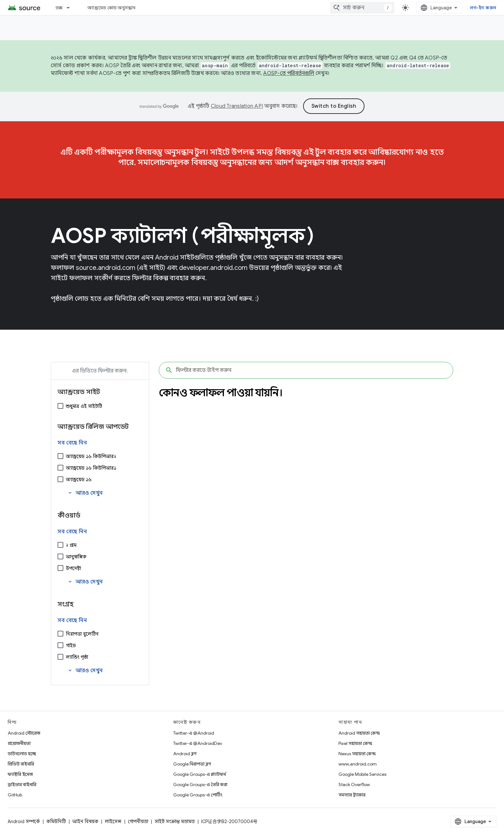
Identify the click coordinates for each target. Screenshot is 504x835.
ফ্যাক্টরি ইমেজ (20, 774)
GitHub (15, 795)
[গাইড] (60, 645)
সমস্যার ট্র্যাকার (352, 795)
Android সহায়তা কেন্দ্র (359, 733)
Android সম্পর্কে (24, 821)
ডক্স (59, 8)
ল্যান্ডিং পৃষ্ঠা (77, 657)
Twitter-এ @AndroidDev (198, 743)
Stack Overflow (354, 785)
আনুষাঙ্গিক (76, 557)
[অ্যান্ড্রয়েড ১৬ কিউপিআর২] (60, 456)
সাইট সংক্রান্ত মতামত (175, 821)
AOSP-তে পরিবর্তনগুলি (289, 73)
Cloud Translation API (237, 106)
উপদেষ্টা (73, 568)
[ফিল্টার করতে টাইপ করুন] (306, 370)
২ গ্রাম (71, 545)
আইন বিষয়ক (85, 821)
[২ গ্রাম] (60, 545)
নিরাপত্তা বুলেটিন (82, 634)
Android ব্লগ (185, 754)
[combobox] (362, 8)
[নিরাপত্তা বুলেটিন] (60, 634)
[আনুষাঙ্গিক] (60, 556)
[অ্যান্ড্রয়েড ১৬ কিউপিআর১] (60, 468)
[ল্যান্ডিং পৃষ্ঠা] (60, 657)
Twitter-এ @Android (194, 733)
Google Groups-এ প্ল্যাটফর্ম (200, 774)
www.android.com (358, 764)
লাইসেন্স (113, 821)
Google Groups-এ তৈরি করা (200, 785)
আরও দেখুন (85, 493)
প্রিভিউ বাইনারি (21, 764)
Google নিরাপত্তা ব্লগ (192, 764)
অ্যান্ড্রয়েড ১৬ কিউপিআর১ (91, 468)
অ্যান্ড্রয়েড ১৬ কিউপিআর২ (91, 456)
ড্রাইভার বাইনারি (22, 785)
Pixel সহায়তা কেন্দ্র (355, 743)
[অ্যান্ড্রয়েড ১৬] (60, 479)
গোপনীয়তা (138, 821)
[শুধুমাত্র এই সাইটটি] (60, 406)
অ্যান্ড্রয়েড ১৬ (79, 480)
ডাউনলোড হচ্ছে (22, 754)
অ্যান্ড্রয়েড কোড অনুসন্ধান (111, 8)
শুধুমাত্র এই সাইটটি (84, 406)
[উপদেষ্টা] (60, 568)
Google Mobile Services (362, 774)
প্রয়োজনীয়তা (19, 743)
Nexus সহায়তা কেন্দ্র (357, 754)
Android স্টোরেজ (24, 733)
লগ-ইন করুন (483, 8)
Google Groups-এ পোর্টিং (198, 795)
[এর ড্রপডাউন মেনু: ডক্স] (71, 8)
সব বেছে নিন (72, 443)
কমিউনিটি (56, 821)
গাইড (71, 646)
